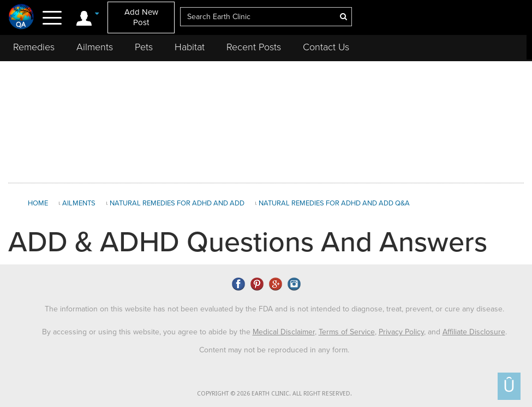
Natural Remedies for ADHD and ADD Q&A (334, 203)
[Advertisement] (266, 120)
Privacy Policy (401, 332)
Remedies (34, 47)
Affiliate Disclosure (474, 332)
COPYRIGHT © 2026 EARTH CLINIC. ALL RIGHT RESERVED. (274, 394)
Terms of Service (347, 332)
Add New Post (141, 17)
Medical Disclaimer (284, 332)
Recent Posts (254, 47)
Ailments (95, 47)
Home (38, 203)
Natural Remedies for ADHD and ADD (177, 203)
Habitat (190, 47)
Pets (144, 47)
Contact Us (326, 47)
